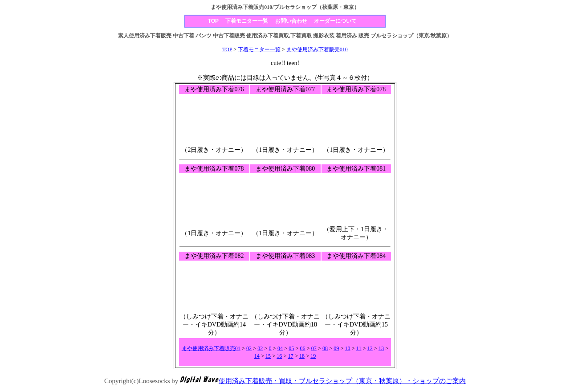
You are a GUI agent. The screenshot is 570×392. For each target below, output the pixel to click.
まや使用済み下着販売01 (211, 348)
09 (336, 348)
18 (302, 356)
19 (313, 356)
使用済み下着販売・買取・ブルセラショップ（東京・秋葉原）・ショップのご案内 (342, 381)
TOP (213, 21)
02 (249, 348)
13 (381, 348)
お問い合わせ (291, 21)
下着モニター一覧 (247, 21)
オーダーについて (335, 21)
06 (302, 348)
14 (257, 356)
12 (370, 348)
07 (314, 348)
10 (348, 348)
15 (268, 356)
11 (359, 348)
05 (291, 348)
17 (291, 356)
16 (279, 356)
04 (280, 348)
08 (325, 348)
